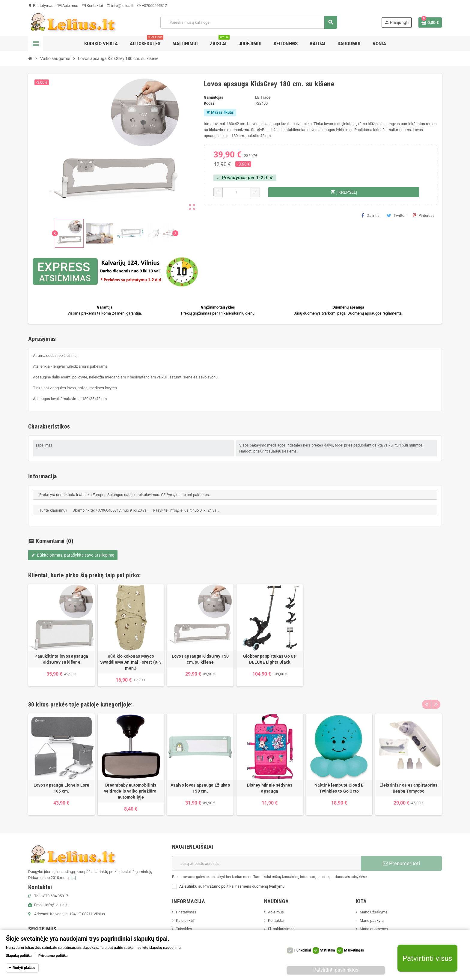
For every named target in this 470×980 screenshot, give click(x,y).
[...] (74, 878)
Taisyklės (184, 929)
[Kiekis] (237, 192)
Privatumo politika (53, 956)
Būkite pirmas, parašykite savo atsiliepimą (73, 555)
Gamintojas (214, 97)
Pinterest (423, 215)
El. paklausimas (281, 929)
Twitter (396, 215)
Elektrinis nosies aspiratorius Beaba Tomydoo (408, 788)
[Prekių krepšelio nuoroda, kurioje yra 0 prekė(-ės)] (430, 22)
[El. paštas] (266, 863)
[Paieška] (249, 22)
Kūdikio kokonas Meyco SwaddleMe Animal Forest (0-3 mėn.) (131, 662)
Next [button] (436, 703)
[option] (61, 635)
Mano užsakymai (374, 912)
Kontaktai (92, 6)
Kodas (209, 103)
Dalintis (370, 215)
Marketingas (354, 950)
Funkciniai (303, 950)
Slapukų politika (19, 956)
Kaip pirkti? (185, 920)
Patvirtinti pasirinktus (336, 970)
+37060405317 (152, 6)
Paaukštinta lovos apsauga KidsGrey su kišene (61, 659)
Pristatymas (41, 6)
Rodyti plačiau (24, 968)
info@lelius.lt (120, 6)
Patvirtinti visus (427, 958)
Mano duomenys (374, 929)
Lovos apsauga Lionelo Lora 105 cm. (61, 788)
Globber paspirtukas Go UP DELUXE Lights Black (270, 659)
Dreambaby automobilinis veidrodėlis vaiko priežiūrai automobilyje (131, 791)
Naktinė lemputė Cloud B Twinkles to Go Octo (339, 788)
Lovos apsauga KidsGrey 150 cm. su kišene (200, 659)
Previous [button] (427, 703)
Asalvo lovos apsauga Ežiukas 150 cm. (200, 788)
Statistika (327, 950)
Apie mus (68, 6)
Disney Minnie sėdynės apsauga (270, 788)
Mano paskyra (372, 920)
